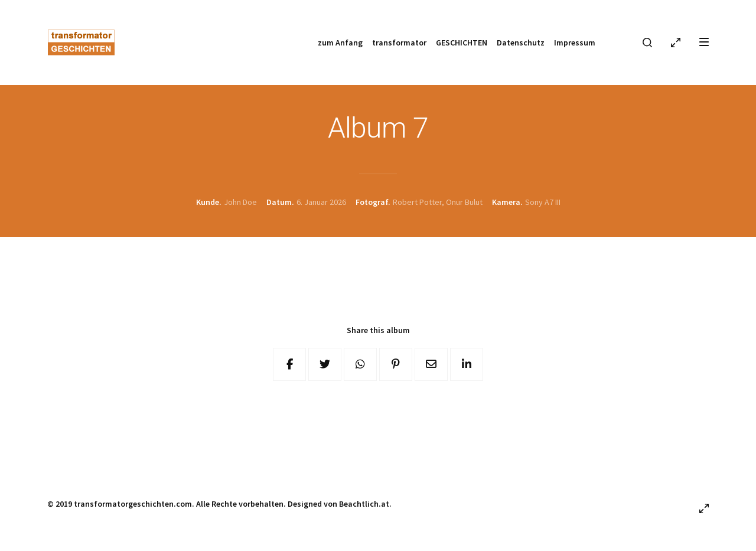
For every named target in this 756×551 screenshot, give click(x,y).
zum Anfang (340, 43)
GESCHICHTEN (462, 43)
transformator (399, 43)
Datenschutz (521, 43)
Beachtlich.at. (365, 504)
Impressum (575, 43)
